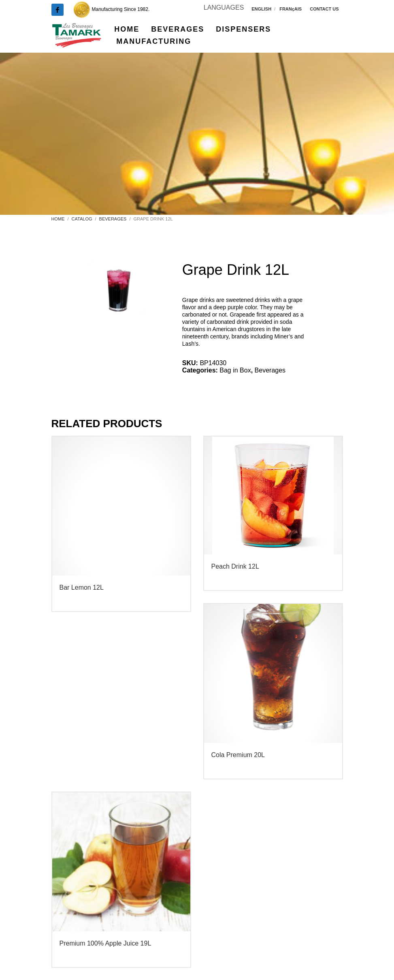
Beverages (270, 370)
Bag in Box (235, 370)
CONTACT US (324, 9)
